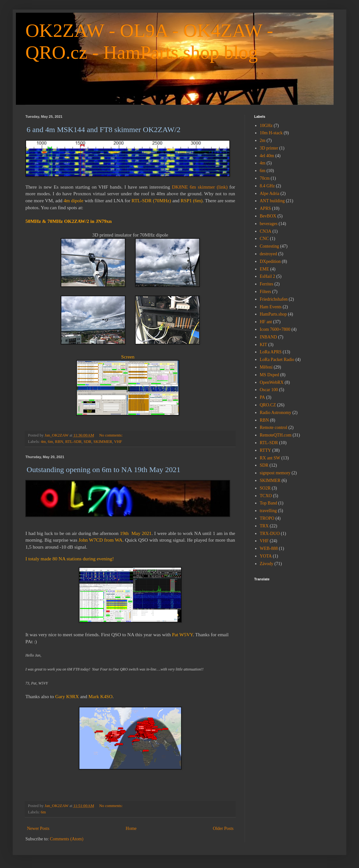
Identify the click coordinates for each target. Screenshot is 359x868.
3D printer (269, 148)
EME (265, 269)
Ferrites (267, 284)
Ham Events (271, 307)
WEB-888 (269, 548)
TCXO (266, 496)
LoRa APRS (271, 352)
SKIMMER (103, 442)
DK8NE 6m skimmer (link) (200, 187)
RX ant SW (270, 458)
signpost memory (275, 473)
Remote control (274, 427)
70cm (265, 178)
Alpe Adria (270, 194)
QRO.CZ (268, 405)
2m (263, 140)
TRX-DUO (270, 534)
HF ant (266, 322)
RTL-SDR (73, 442)
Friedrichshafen (274, 299)
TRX (264, 526)
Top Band (269, 503)
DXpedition (270, 261)
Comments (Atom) (67, 839)
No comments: (111, 435)
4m (43, 442)
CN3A (266, 231)
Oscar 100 (269, 390)
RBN (59, 442)
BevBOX (268, 216)
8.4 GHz (267, 186)
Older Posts (223, 828)
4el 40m (267, 156)
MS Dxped (270, 375)
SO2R (265, 488)
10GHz (266, 126)
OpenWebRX (272, 382)
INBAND (268, 337)
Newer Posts (38, 828)
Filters (266, 292)
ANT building (272, 201)
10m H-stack (271, 133)
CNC (264, 239)
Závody (267, 564)
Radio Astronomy (276, 413)
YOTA (266, 556)
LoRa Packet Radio (277, 360)
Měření (266, 367)
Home (131, 828)
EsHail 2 (268, 276)
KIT (264, 345)
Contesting (270, 246)
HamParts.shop (273, 314)
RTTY (266, 450)
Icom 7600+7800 (275, 329)
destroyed (268, 254)
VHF (118, 442)
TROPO (267, 518)
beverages (269, 224)
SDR (88, 442)
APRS (265, 208)
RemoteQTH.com (276, 435)
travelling (268, 511)
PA (263, 397)
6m (51, 442)
